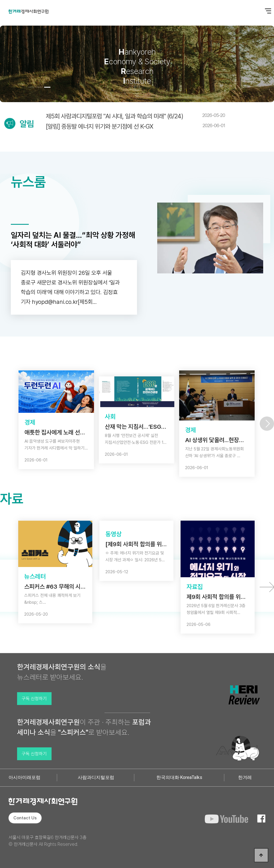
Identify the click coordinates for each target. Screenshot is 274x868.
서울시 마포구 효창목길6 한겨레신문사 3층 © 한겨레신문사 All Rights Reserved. (48, 841)
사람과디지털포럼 (96, 777)
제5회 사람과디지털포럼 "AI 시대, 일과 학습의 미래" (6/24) (135, 116)
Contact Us (25, 818)
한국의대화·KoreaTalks (179, 777)
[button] (31, 87)
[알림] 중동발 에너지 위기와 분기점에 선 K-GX (135, 126)
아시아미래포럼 (24, 777)
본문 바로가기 (0, 0)
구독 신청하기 (34, 699)
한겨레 (245, 777)
